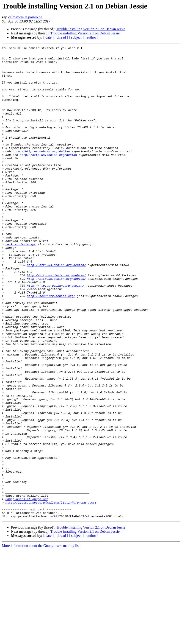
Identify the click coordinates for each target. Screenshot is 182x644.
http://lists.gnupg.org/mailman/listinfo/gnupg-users (51, 594)
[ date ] (48, 37)
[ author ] (91, 37)
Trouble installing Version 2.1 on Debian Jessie (91, 29)
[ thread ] (61, 37)
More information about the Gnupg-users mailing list (41, 640)
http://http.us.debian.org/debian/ (56, 309)
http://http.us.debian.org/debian (41, 173)
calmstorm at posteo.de (25, 17)
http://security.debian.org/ (51, 346)
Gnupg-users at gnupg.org (27, 590)
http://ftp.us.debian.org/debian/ (55, 334)
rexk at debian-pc (21, 284)
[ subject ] (76, 37)
